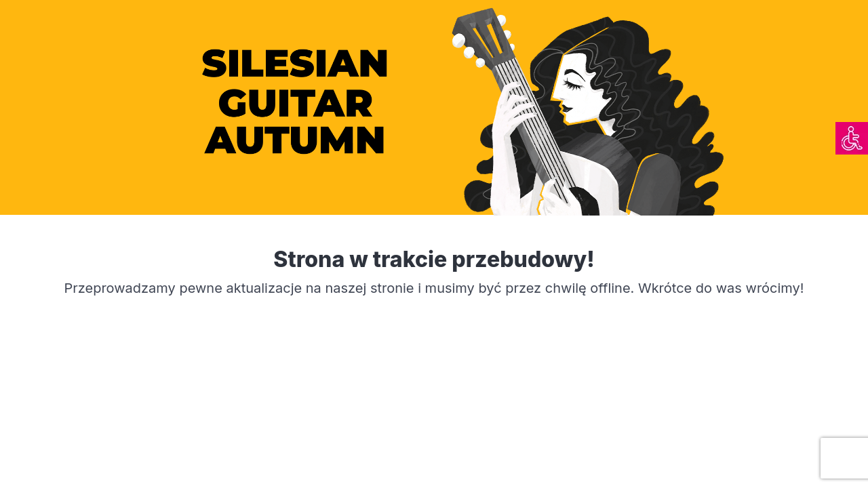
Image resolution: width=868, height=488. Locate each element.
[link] (852, 138)
